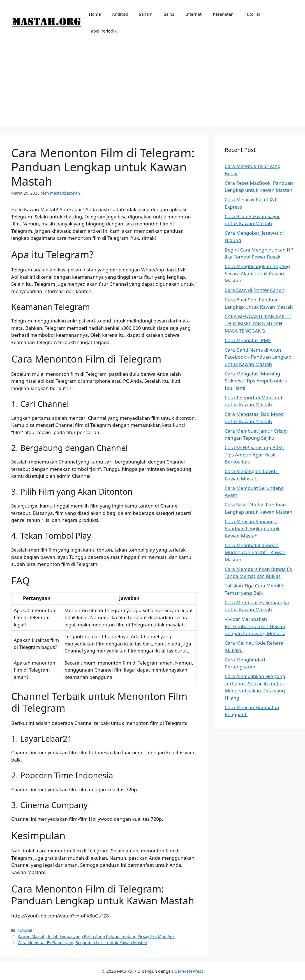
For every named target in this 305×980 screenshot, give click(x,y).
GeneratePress (189, 971)
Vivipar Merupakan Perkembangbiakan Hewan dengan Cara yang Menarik (255, 626)
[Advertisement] (152, 87)
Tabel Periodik (103, 31)
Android (120, 14)
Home (95, 14)
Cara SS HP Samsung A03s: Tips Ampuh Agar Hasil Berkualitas (255, 455)
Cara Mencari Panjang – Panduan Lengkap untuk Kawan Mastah (252, 529)
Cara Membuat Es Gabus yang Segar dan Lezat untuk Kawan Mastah (82, 943)
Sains (169, 14)
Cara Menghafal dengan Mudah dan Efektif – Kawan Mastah (255, 552)
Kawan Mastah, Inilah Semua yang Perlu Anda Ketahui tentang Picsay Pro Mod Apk (96, 936)
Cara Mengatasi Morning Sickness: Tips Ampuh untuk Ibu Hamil (256, 381)
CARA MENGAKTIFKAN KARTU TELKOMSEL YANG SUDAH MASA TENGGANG (258, 324)
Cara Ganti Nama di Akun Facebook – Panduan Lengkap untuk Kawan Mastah (258, 357)
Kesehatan (223, 14)
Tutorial (252, 14)
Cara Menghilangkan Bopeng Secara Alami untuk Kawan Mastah (257, 273)
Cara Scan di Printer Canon (255, 290)
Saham (146, 14)
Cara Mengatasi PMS (248, 340)
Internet (193, 14)
